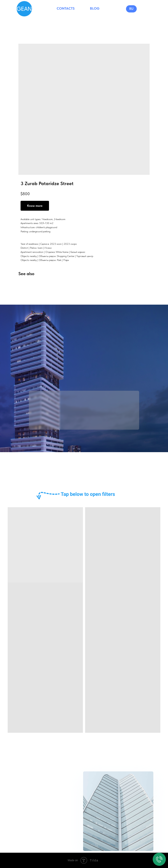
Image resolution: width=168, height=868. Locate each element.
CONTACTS (66, 8)
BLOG (95, 8)
